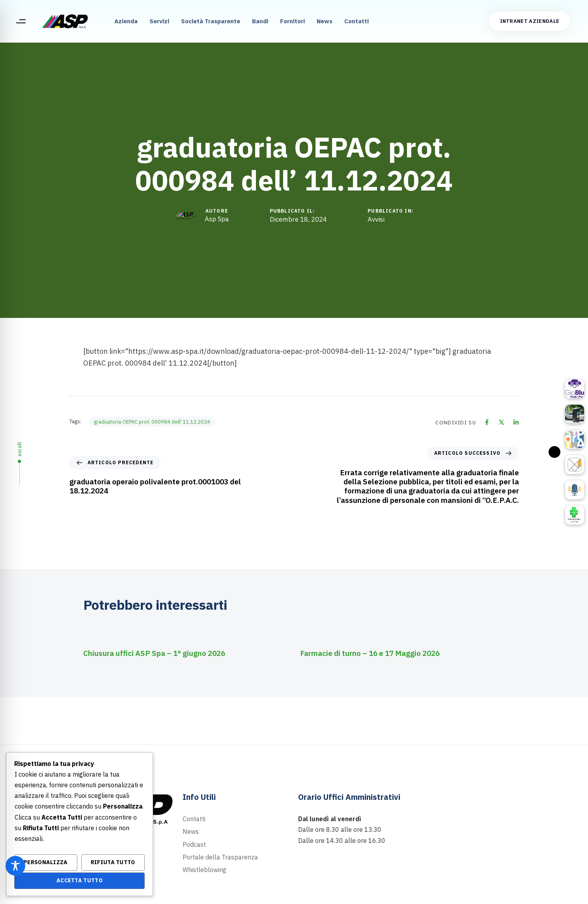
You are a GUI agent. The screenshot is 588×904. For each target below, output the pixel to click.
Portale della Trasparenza (220, 857)
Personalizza (46, 862)
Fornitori (292, 21)
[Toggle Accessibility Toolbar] (15, 866)
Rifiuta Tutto (113, 862)
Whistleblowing (204, 870)
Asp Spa (217, 219)
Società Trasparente (211, 21)
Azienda (126, 21)
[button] (21, 21)
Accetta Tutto (79, 880)
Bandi (260, 21)
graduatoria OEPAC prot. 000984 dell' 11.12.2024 (152, 422)
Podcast (194, 844)
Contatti (357, 21)
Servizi (159, 21)
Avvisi (376, 219)
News (325, 21)
